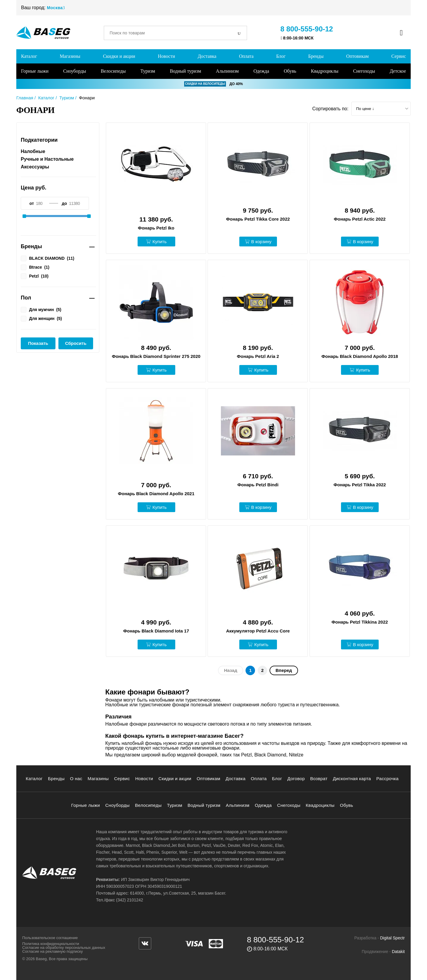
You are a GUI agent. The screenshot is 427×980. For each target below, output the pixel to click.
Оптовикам (358, 56)
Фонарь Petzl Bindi (258, 485)
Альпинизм (227, 71)
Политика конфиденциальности (51, 944)
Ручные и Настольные (47, 159)
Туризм (148, 71)
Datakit (398, 952)
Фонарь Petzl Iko (156, 228)
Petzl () (35, 276)
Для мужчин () (41, 309)
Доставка (207, 56)
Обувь (290, 71)
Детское (398, 71)
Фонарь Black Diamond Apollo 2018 (360, 356)
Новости (166, 56)
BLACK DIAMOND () (47, 258)
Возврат (319, 779)
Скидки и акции (119, 56)
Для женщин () (41, 318)
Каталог (29, 56)
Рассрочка (387, 779)
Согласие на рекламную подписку (52, 951)
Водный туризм (186, 71)
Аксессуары (35, 167)
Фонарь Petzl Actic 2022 (360, 219)
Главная (25, 98)
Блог (281, 56)
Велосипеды (113, 71)
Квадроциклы (325, 71)
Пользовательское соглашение (50, 938)
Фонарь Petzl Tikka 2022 (360, 485)
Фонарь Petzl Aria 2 (258, 356)
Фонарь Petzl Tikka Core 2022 (258, 219)
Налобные (33, 152)
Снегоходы (364, 71)
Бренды (316, 56)
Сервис (399, 56)
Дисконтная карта (352, 779)
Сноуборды (75, 71)
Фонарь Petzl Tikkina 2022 (360, 622)
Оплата (246, 56)
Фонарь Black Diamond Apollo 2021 (156, 494)
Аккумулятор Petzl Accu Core (258, 631)
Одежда (261, 71)
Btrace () (35, 267)
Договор (296, 779)
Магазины (70, 56)
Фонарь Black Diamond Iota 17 (156, 631)
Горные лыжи (35, 71)
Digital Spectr (392, 938)
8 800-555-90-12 (307, 29)
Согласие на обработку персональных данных (64, 948)
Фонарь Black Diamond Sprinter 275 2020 (156, 356)
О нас (76, 779)
